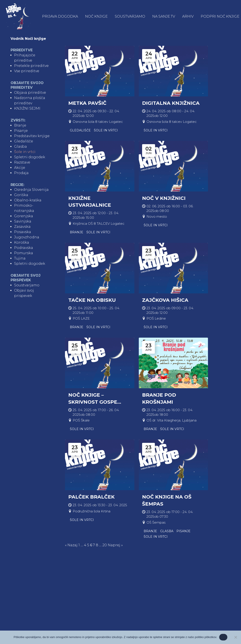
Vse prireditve (27, 72)
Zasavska (22, 227)
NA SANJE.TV (164, 17)
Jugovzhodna (27, 238)
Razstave (22, 163)
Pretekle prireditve (31, 66)
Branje (20, 126)
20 (105, 546)
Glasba (20, 147)
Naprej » (115, 546)
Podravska (24, 248)
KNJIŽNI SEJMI (27, 109)
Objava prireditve (30, 93)
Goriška (21, 196)
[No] (235, 637)
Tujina (20, 259)
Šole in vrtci (25, 152)
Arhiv (188, 17)
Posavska (23, 233)
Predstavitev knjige (32, 136)
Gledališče (24, 142)
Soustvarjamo (130, 17)
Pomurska (24, 254)
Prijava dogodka (60, 17)
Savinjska (23, 222)
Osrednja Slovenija (31, 190)
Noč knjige (97, 17)
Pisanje (21, 131)
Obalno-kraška (28, 201)
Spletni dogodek (30, 157)
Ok (223, 637)
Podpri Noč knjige (221, 17)
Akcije (20, 168)
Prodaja (21, 173)
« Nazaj (71, 546)
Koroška (22, 243)
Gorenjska (24, 217)
